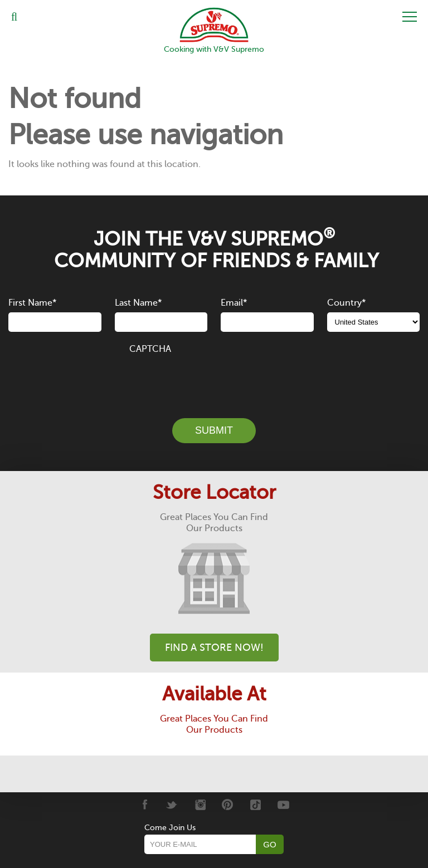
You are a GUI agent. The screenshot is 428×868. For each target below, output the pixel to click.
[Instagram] (200, 805)
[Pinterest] (228, 805)
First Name (32, 303)
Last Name (138, 303)
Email (234, 303)
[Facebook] (144, 805)
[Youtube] (283, 805)
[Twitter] (172, 805)
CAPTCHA (150, 349)
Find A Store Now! (214, 648)
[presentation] (214, 380)
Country (346, 303)
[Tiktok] (256, 805)
